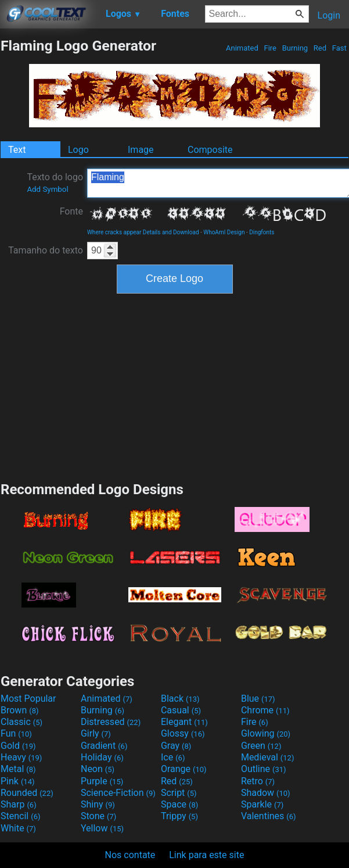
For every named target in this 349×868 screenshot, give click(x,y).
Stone (98, 816)
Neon (98, 769)
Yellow (102, 828)
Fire (270, 48)
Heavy (21, 757)
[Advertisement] (175, 386)
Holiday (102, 757)
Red (320, 48)
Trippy (179, 816)
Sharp (19, 804)
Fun (16, 733)
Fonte (71, 211)
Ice (173, 757)
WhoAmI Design (224, 232)
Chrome (265, 710)
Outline (264, 769)
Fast (339, 48)
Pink (18, 781)
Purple (102, 781)
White (18, 828)
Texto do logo (55, 183)
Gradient (104, 746)
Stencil (20, 816)
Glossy (183, 733)
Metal (18, 769)
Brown (19, 710)
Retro (258, 781)
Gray (176, 746)
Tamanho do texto (46, 250)
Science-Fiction (118, 793)
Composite (210, 150)
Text (17, 150)
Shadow (266, 793)
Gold (18, 746)
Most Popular (28, 699)
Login (329, 15)
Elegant (184, 722)
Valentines (269, 816)
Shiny (98, 804)
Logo (78, 150)
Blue (258, 699)
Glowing (266, 733)
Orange (184, 769)
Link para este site (206, 855)
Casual (181, 710)
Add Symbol (47, 189)
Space (179, 804)
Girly (96, 733)
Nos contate (130, 855)
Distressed (111, 722)
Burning (295, 48)
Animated (242, 48)
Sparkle (262, 804)
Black (180, 699)
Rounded (27, 793)
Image (141, 150)
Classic (21, 722)
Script (179, 793)
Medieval (268, 757)
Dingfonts (262, 232)
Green (261, 746)
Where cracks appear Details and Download (143, 232)
